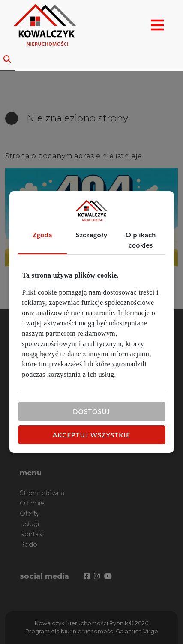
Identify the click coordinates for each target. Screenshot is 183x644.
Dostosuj (91, 411)
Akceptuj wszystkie (91, 434)
